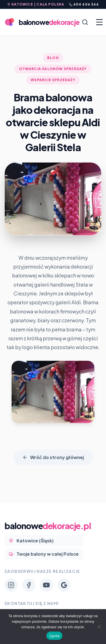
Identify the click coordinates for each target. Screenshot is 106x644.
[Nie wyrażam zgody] (99, 627)
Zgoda (54, 636)
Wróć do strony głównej (53, 457)
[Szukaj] (85, 22)
